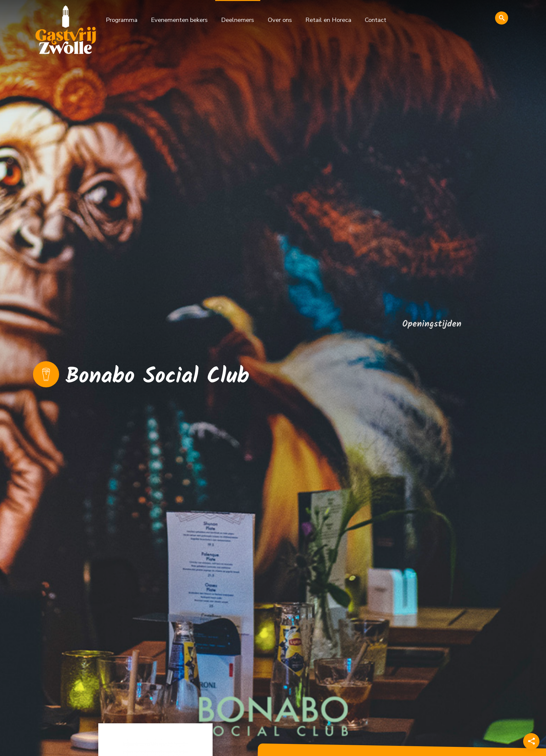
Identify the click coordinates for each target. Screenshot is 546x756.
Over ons (280, 20)
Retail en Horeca (328, 20)
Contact (376, 20)
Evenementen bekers (179, 20)
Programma (122, 20)
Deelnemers (238, 20)
